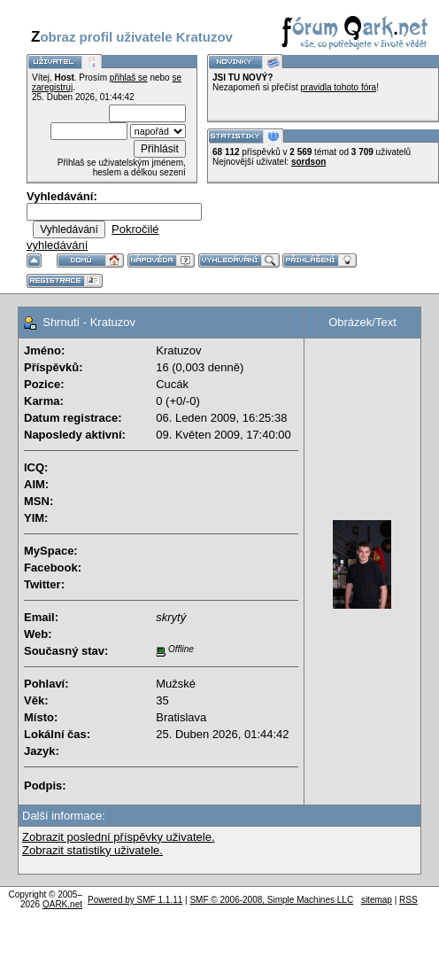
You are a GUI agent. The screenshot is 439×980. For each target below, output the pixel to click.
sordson (308, 162)
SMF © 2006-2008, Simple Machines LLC (271, 900)
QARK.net (62, 904)
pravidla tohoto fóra (339, 87)
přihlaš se (129, 78)
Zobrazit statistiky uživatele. (92, 850)
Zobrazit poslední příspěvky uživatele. (119, 837)
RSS (408, 900)
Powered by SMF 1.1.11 (135, 900)
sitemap (377, 900)
